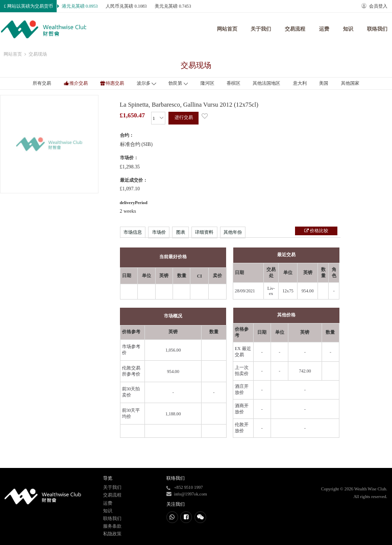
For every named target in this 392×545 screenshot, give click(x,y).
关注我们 (176, 504)
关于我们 (261, 29)
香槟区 (234, 83)
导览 (108, 478)
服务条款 (112, 526)
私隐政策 (112, 534)
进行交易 (184, 117)
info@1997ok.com (191, 494)
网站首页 (227, 29)
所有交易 (42, 83)
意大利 (300, 83)
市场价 (159, 232)
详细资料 (204, 232)
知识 (348, 29)
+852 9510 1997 (189, 487)
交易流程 (295, 29)
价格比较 (318, 231)
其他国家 (350, 83)
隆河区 (207, 83)
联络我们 (377, 29)
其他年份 (233, 232)
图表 (181, 232)
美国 (324, 83)
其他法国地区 (266, 83)
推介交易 (79, 83)
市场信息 (133, 232)
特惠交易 (115, 83)
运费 (324, 29)
